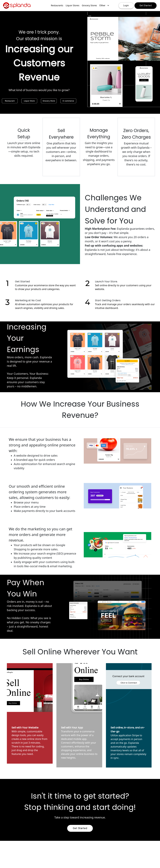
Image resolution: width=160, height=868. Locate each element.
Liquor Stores (72, 5)
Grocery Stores (89, 5)
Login (126, 6)
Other (104, 5)
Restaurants (57, 5)
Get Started (146, 6)
